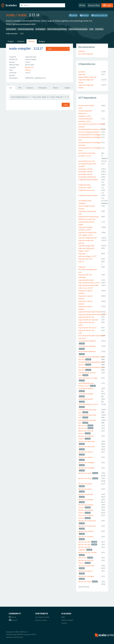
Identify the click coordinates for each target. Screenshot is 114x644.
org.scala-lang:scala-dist (88, 238)
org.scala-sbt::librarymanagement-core (88, 269)
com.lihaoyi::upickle (86, 399)
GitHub (73, 15)
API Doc (82, 5)
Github (12, 617)
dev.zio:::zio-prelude (86, 494)
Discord (13, 620)
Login (107, 5)
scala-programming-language (78, 29)
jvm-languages (40, 29)
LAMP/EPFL (30, 78)
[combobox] (58, 49)
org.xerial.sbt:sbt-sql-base (88, 320)
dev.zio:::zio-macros (86, 452)
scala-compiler (11, 29)
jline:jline (82, 72)
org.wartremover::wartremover (90, 312)
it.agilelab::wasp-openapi (88, 195)
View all (28, 70)
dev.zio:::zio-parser (85, 484)
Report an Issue (41, 620)
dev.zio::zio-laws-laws (86, 566)
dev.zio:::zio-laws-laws (87, 441)
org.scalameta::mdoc (86, 280)
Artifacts (21, 41)
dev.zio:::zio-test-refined (87, 552)
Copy (66, 105)
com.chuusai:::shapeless (87, 341)
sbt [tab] (11, 88)
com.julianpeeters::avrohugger (90, 135)
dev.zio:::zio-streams (86, 531)
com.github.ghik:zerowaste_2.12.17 (91, 129)
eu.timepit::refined (85, 174)
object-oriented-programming (57, 29)
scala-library (99, 29)
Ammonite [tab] (43, 88)
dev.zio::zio (82, 558)
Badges (42, 41)
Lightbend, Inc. (40, 78)
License (64, 623)
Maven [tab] (56, 88)
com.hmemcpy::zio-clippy (88, 378)
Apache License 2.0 (99, 15)
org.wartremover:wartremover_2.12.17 (93, 314)
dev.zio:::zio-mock (85, 473)
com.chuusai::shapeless (87, 351)
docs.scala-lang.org (86, 54)
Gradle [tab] (67, 88)
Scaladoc (82, 51)
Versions (32, 41)
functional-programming (26, 29)
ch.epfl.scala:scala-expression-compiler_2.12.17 (85, 113)
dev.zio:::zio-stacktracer (87, 521)
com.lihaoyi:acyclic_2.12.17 (88, 404)
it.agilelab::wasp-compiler (88, 180)
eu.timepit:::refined (85, 169)
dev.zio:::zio (83, 425)
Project (11, 41)
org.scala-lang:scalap (86, 246)
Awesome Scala (94, 5)
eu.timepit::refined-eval (87, 177)
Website (84, 15)
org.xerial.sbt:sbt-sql (86, 317)
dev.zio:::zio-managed (86, 462)
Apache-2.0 (29, 67)
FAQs (63, 617)
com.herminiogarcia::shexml (89, 132)
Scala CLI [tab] (30, 88)
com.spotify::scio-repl (86, 161)
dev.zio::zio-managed (86, 576)
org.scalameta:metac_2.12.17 (89, 283)
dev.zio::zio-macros (85, 571)
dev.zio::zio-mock (85, 581)
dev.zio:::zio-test (84, 542)
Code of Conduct (67, 620)
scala (10, 15)
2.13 (22, 33)
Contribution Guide (42, 617)
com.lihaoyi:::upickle (86, 388)
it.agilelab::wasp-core (86, 190)
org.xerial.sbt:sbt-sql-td (87, 328)
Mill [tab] (20, 88)
